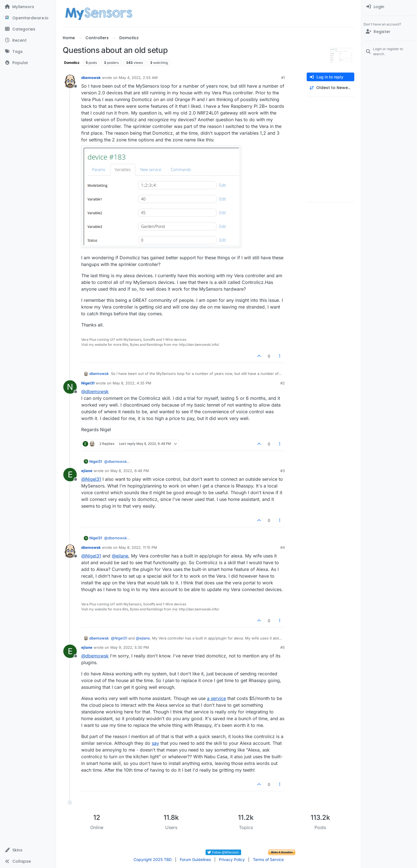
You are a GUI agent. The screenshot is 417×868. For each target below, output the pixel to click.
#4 (283, 547)
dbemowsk (91, 78)
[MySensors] (28, 7)
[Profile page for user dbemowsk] (70, 81)
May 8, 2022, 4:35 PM (132, 383)
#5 (283, 647)
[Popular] (28, 63)
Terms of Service (268, 859)
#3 (283, 471)
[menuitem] (389, 7)
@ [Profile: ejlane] (120, 556)
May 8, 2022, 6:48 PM (130, 471)
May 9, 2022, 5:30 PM (130, 647)
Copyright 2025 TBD (153, 859)
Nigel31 (88, 383)
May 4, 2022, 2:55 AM (138, 78)
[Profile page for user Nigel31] (70, 387)
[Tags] (28, 52)
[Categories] (28, 29)
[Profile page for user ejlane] (70, 475)
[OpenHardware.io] (28, 18)
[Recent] (28, 40)
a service (216, 698)
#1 (283, 78)
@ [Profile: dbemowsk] (95, 391)
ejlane (87, 471)
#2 (283, 383)
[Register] (389, 32)
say (155, 743)
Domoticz (72, 63)
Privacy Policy (232, 859)
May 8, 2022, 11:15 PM (138, 547)
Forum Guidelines (195, 859)
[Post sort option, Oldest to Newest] (330, 88)
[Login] (389, 7)
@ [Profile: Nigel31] (91, 479)
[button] (28, 850)
